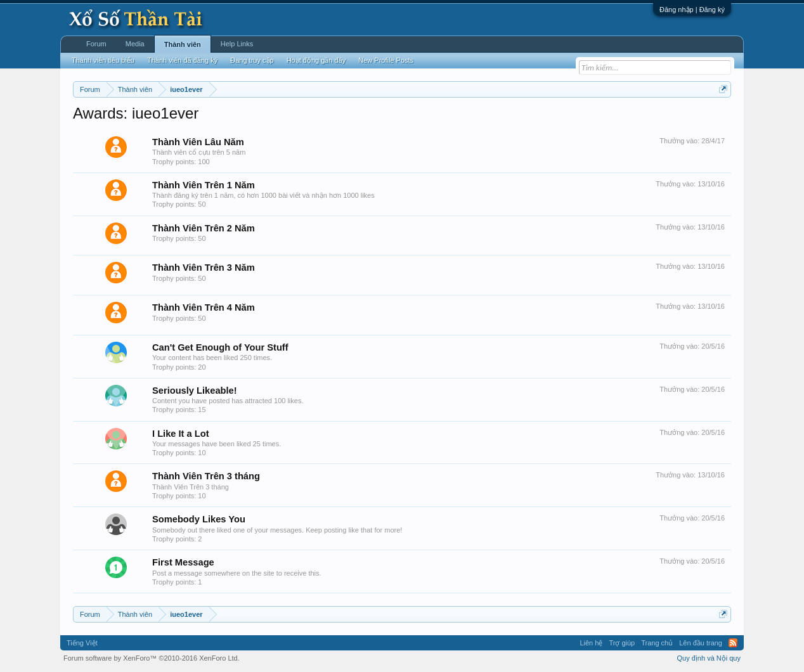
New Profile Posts (386, 60)
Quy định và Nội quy (709, 658)
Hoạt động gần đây (316, 60)
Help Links (237, 44)
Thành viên (183, 44)
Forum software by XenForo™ (152, 658)
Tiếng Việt (82, 643)
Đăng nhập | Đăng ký (692, 10)
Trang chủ (657, 643)
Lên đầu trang (701, 643)
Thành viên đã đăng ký (182, 60)
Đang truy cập (252, 60)
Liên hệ (591, 643)
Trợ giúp (622, 643)
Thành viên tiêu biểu (103, 60)
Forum (96, 44)
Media (135, 44)
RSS (733, 643)
